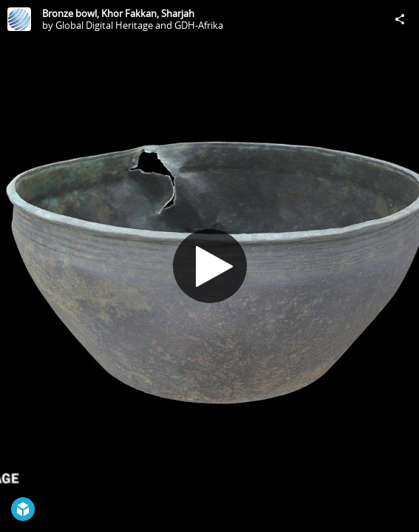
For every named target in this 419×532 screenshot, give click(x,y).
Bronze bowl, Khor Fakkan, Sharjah (118, 13)
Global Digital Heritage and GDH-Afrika (139, 25)
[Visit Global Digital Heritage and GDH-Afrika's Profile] (19, 19)
